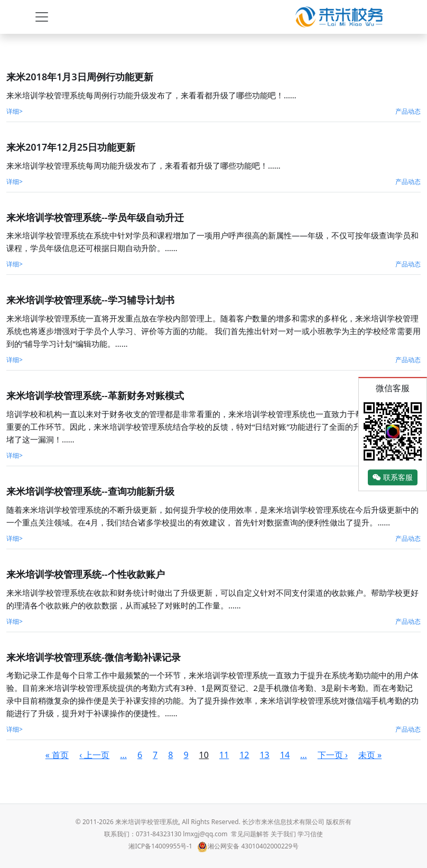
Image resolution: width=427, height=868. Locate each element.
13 (264, 755)
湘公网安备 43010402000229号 (248, 846)
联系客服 (393, 478)
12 (244, 755)
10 (204, 755)
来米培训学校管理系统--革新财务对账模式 (95, 395)
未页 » (370, 755)
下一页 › (333, 755)
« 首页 (57, 755)
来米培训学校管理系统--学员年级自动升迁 (95, 217)
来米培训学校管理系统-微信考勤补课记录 (94, 657)
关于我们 (283, 834)
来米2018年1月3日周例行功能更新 (80, 77)
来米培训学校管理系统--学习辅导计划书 (90, 300)
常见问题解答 (250, 834)
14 (285, 755)
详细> (15, 111)
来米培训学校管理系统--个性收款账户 (86, 574)
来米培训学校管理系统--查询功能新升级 (90, 491)
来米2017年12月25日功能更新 (71, 147)
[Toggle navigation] (42, 17)
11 (224, 755)
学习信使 (310, 834)
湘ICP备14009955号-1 (160, 846)
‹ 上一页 (94, 755)
